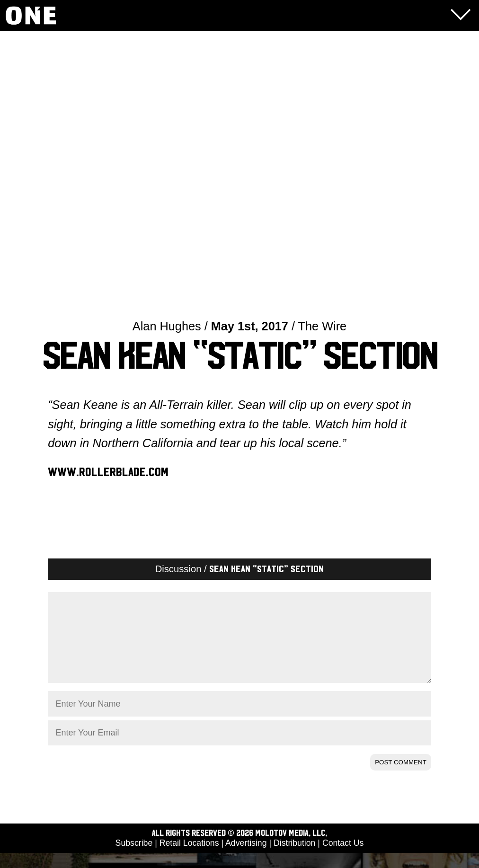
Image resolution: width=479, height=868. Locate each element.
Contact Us (343, 858)
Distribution (294, 858)
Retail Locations (189, 858)
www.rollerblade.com (108, 472)
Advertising (246, 858)
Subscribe (134, 858)
